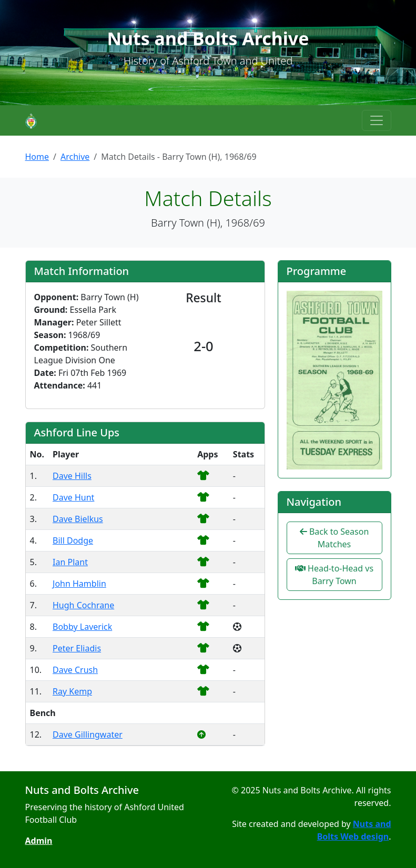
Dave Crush (75, 670)
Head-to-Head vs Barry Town (334, 575)
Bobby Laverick (82, 627)
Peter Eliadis (77, 648)
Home (37, 157)
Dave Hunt (73, 497)
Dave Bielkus (78, 519)
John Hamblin (79, 584)
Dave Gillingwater (88, 734)
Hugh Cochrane (83, 605)
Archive (75, 157)
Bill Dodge (73, 540)
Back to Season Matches (334, 538)
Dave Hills (72, 476)
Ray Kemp (72, 691)
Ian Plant (70, 562)
